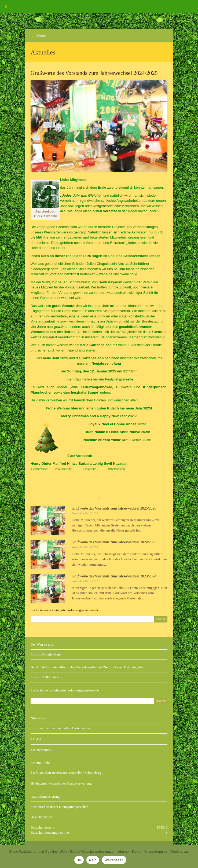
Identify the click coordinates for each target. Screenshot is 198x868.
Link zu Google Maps (46, 654)
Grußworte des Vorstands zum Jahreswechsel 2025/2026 (114, 508)
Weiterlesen (114, 860)
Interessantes (41, 750)
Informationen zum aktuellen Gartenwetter (60, 728)
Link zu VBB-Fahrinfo (47, 677)
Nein (93, 860)
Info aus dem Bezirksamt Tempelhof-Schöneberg (66, 773)
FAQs (36, 739)
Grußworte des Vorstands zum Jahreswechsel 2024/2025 (114, 542)
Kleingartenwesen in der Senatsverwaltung (61, 783)
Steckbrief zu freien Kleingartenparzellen (59, 807)
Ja (79, 860)
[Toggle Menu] (6, 6)
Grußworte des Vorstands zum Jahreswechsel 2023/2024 (114, 576)
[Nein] (191, 856)
